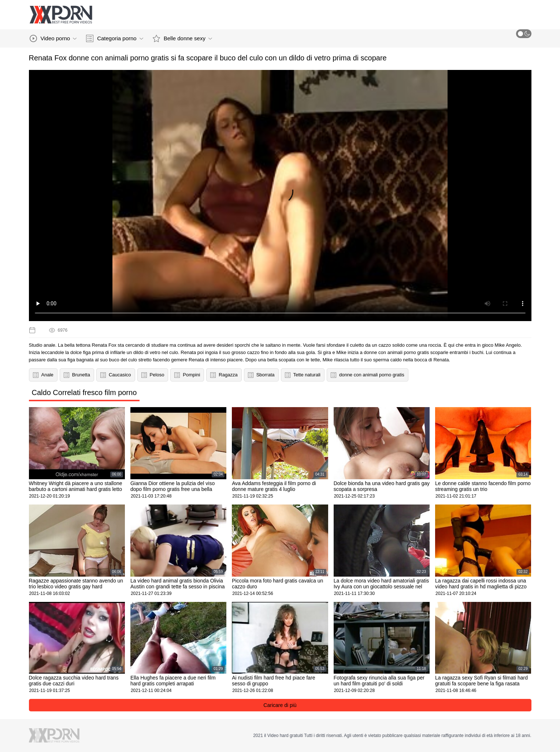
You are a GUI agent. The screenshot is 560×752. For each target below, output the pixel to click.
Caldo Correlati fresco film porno (84, 392)
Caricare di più (280, 705)
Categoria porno (115, 38)
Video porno (53, 38)
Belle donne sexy (182, 38)
